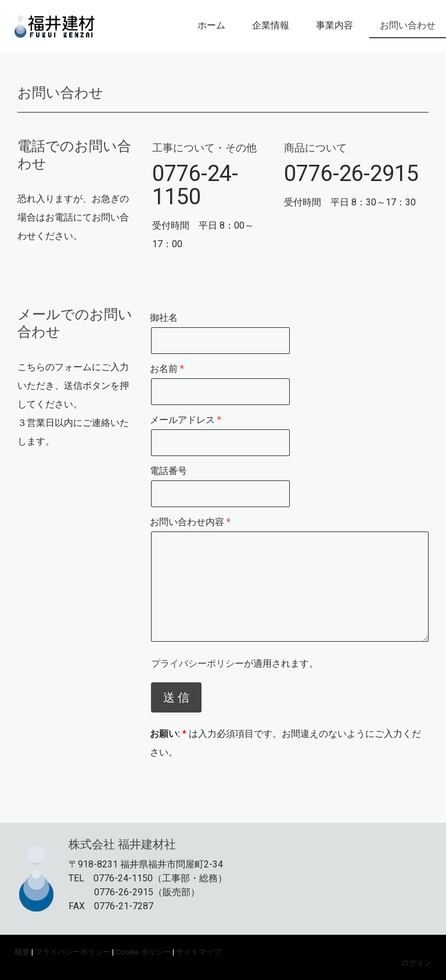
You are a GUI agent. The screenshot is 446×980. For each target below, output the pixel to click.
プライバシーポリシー (197, 663)
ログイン (416, 963)
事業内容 (334, 25)
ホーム (211, 25)
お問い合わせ (408, 25)
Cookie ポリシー (143, 952)
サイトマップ (199, 952)
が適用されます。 (235, 663)
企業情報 (271, 25)
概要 (22, 952)
